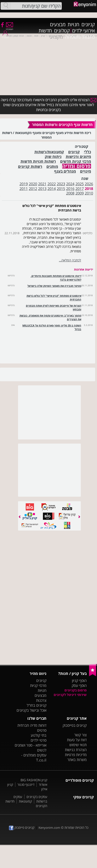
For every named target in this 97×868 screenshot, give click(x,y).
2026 (89, 184)
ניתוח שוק (53, 157)
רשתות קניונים (30, 167)
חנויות (73, 24)
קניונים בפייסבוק (75, 725)
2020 (33, 184)
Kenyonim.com (49, 828)
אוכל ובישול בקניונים (32, 710)
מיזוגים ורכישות (78, 157)
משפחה (73, 37)
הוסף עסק (79, 685)
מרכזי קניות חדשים (76, 161)
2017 (80, 189)
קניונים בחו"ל (37, 705)
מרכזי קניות (38, 685)
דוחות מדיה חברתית (32, 725)
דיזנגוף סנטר (26, 785)
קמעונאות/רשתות (49, 152)
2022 (52, 184)
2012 (33, 189)
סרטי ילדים (39, 740)
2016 (70, 189)
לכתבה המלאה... (70, 260)
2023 (61, 184)
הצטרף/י (9, 28)
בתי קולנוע (39, 735)
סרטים (42, 730)
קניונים (88, 24)
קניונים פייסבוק (22, 828)
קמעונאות (25, 801)
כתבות (89, 37)
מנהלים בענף (65, 171)
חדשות (45, 31)
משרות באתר (77, 760)
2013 (42, 189)
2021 (42, 184)
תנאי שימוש (78, 745)
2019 (24, 184)
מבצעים (58, 24)
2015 (61, 189)
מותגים (52, 167)
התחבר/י (5, 36)
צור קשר (80, 735)
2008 (70, 193)
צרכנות (41, 700)
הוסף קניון (79, 680)
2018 (89, 189)
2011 (24, 189)
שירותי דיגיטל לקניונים (70, 695)
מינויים (85, 171)
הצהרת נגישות (76, 750)
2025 (80, 184)
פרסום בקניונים (76, 690)
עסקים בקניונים (37, 797)
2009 (80, 193)
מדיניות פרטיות (76, 755)
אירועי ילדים (84, 31)
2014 (52, 189)
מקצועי (56, 37)
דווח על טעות (77, 740)
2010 (89, 193)
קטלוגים (62, 31)
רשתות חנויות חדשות (38, 161)
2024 (70, 184)
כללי (87, 152)
